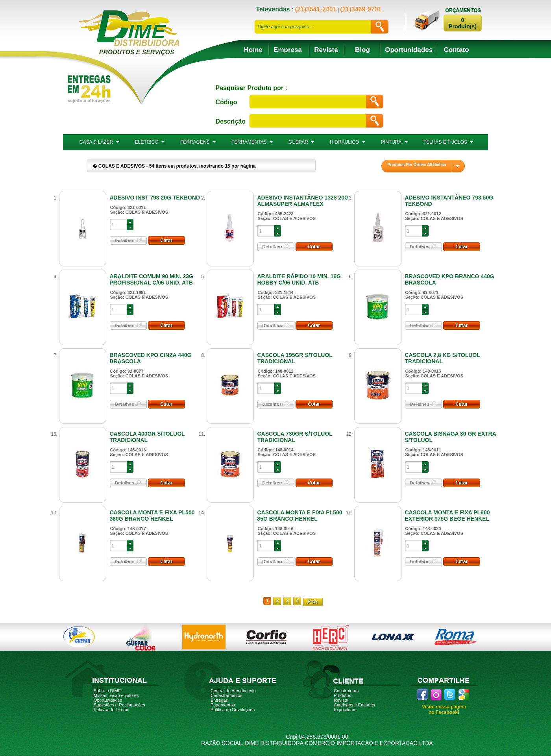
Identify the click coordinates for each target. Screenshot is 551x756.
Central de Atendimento (233, 691)
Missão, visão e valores (116, 695)
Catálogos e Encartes (354, 705)
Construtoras (346, 691)
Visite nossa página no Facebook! (444, 710)
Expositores (345, 710)
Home (253, 50)
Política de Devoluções (233, 710)
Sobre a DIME (107, 691)
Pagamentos (223, 705)
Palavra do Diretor (111, 710)
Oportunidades (409, 50)
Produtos (342, 695)
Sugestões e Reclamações (119, 705)
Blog (362, 50)
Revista (326, 50)
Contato (456, 50)
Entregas (219, 700)
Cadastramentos (227, 695)
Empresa (288, 50)
